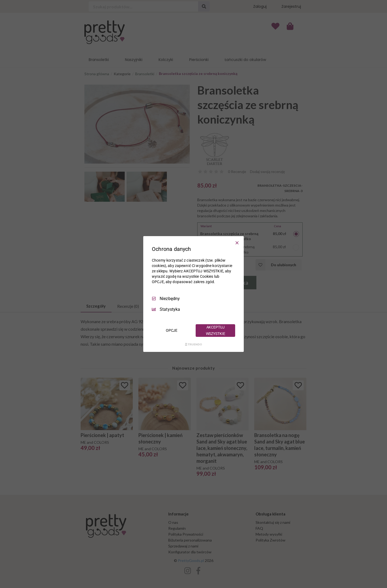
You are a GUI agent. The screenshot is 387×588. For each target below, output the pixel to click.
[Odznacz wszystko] (237, 243)
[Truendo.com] (193, 344)
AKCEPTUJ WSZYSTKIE (216, 330)
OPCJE (172, 330)
